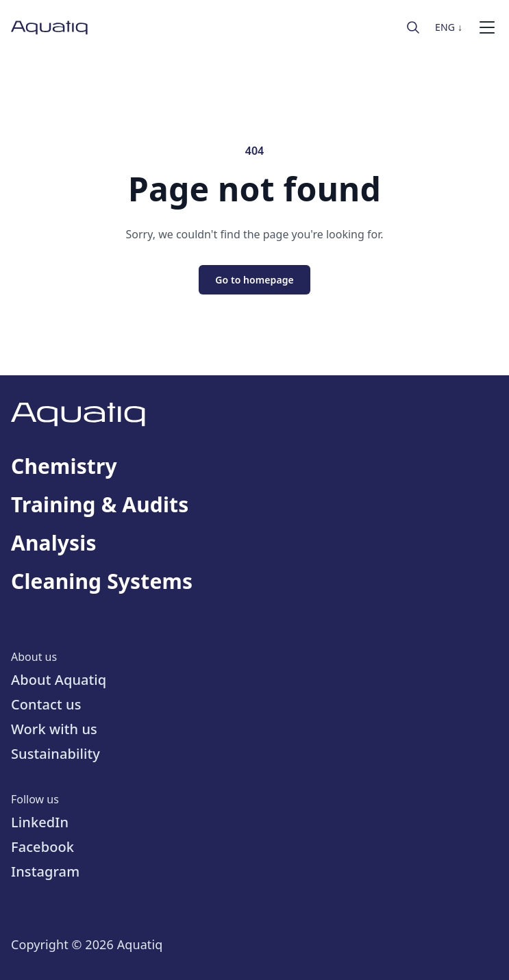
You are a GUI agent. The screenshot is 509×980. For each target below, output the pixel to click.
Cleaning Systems (102, 581)
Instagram (45, 871)
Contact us (46, 704)
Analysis (54, 543)
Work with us (54, 729)
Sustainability (55, 754)
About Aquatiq (59, 680)
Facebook (42, 847)
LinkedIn (40, 822)
